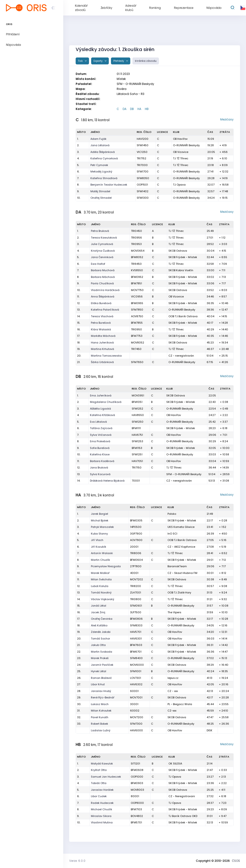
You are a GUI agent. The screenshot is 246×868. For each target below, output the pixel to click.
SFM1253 (137, 441)
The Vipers (174, 612)
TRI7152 (141, 158)
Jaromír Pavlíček (102, 665)
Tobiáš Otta (99, 783)
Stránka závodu (146, 61)
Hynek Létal (99, 671)
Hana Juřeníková (102, 343)
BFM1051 (137, 402)
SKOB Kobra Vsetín (181, 270)
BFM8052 (137, 257)
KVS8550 (137, 270)
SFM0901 (136, 606)
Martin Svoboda (102, 652)
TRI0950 (136, 329)
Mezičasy (227, 119)
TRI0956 (136, 238)
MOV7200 (137, 717)
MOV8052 (138, 343)
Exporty (98, 61)
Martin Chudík (100, 560)
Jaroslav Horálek (102, 790)
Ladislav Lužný (101, 730)
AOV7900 (136, 540)
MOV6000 (137, 665)
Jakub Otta (98, 645)
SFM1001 (136, 671)
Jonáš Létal (99, 606)
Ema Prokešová (100, 441)
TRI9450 (136, 264)
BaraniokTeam (177, 566)
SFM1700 (143, 172)
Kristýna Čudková (103, 251)
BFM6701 (136, 652)
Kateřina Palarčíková (105, 310)
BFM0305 (136, 520)
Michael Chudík (102, 809)
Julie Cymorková (102, 244)
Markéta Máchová (103, 336)
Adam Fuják (98, 139)
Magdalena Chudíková (106, 402)
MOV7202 (136, 579)
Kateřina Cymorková (104, 158)
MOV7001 (136, 697)
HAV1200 (143, 139)
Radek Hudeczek (102, 803)
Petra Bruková (100, 231)
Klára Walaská (101, 329)
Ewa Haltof (98, 264)
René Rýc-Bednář (103, 697)
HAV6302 (136, 684)
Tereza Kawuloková (104, 238)
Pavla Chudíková (102, 283)
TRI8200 (136, 586)
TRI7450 (136, 349)
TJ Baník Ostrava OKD (183, 816)
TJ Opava (179, 185)
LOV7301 (136, 678)
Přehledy (119, 61)
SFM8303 (136, 625)
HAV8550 (138, 415)
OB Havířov (180, 139)
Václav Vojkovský (103, 599)
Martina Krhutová (102, 349)
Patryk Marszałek (102, 527)
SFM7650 (137, 362)
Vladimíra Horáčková (105, 290)
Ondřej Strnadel (101, 198)
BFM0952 (137, 277)
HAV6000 (136, 730)
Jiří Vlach (97, 540)
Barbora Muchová (103, 270)
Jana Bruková (99, 468)
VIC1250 (142, 152)
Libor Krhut (98, 684)
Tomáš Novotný (101, 593)
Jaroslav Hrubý (101, 691)
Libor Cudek (99, 796)
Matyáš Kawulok (102, 764)
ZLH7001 (136, 593)
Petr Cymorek (99, 165)
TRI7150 (137, 468)
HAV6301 (136, 639)
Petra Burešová (101, 323)
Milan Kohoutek (101, 711)
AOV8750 (137, 316)
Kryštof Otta (99, 770)
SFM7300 (136, 724)
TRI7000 (142, 165)
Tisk (81, 61)
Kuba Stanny (99, 534)
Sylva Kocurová (100, 474)
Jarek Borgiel (99, 514)
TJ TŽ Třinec (181, 158)
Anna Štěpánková (103, 296)
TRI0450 (136, 231)
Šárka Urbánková (102, 362)
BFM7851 (136, 283)
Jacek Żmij (98, 612)
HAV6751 (137, 435)
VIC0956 (137, 296)
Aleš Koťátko (99, 625)
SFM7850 (137, 310)
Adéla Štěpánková (103, 152)
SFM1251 (137, 454)
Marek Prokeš (100, 658)
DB (132, 109)
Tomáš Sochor (100, 639)
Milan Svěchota (101, 579)
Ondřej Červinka (102, 619)
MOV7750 (137, 290)
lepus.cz (173, 678)
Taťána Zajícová (101, 428)
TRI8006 (136, 553)
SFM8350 (143, 178)
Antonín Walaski (102, 553)
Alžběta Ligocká (100, 409)
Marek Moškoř (100, 573)
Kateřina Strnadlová (104, 178)
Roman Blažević (101, 678)
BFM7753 (137, 336)
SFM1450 (143, 145)
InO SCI (172, 534)
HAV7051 (137, 461)
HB (147, 109)
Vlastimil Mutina (102, 822)
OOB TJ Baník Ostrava (183, 316)
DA (125, 109)
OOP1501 (142, 185)
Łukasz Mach (100, 704)
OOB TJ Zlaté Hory (179, 593)
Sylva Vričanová (101, 435)
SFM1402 (143, 191)
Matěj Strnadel (100, 191)
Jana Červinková (102, 257)
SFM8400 (136, 658)
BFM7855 (137, 323)
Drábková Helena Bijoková (107, 481)
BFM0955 (137, 303)
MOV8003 (137, 790)
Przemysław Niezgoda (106, 566)
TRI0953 (136, 244)
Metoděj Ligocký (101, 172)
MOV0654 (138, 251)
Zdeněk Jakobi (101, 632)
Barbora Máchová (103, 277)
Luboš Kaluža (100, 586)
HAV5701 (136, 632)
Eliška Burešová (101, 303)
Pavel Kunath (100, 717)
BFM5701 (136, 822)
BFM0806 (136, 619)
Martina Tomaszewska (106, 356)
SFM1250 (138, 422)
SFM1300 (143, 198)
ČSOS (236, 861)
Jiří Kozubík (99, 547)
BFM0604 (136, 560)
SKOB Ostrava (178, 251)
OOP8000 (137, 803)
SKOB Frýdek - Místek (183, 257)
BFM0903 (137, 783)
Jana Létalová (100, 145)
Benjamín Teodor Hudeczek (109, 185)
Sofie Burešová (100, 448)
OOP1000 (137, 777)
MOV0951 (138, 395)
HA (139, 109)
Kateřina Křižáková (102, 415)
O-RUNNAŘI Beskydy (186, 145)
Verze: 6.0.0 (77, 861)
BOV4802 (137, 816)
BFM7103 (136, 809)
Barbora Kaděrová (102, 461)
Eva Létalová (98, 422)
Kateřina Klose (100, 454)
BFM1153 (137, 448)
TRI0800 (136, 599)
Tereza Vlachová (102, 316)
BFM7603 (136, 645)
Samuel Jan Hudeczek (106, 777)
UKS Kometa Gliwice (181, 527)
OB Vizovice (181, 152)
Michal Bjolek (100, 520)
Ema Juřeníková (101, 395)
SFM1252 (137, 409)
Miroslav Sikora (101, 816)
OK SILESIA (175, 764)
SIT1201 (135, 764)
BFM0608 (137, 770)
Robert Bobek (99, 724)
